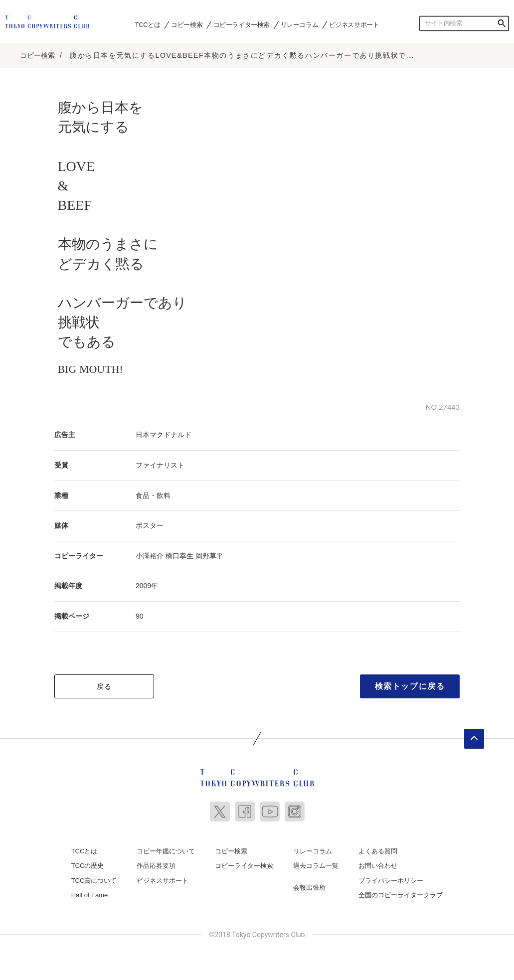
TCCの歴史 (88, 866)
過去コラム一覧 (316, 866)
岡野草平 (209, 556)
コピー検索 (187, 24)
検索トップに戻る (410, 686)
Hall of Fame (90, 895)
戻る (104, 686)
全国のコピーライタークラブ (401, 895)
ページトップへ (474, 739)
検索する (502, 23)
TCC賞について (94, 881)
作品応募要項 (156, 866)
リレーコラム (300, 24)
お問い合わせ (378, 866)
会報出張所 (309, 888)
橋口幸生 (179, 556)
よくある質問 (378, 851)
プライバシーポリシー (391, 881)
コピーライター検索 (242, 24)
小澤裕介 (150, 556)
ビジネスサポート (354, 24)
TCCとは (148, 24)
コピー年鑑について (166, 851)
